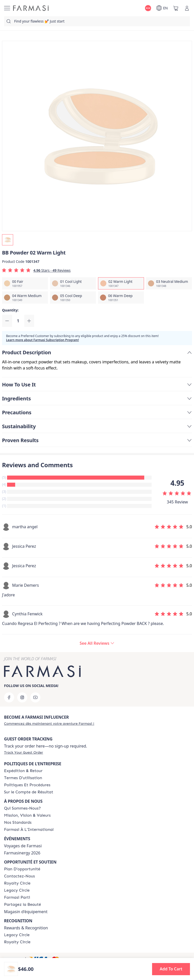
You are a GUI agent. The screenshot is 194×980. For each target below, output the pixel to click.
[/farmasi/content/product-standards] (18, 822)
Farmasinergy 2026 (22, 853)
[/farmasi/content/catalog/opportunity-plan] (22, 869)
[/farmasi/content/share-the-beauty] (22, 905)
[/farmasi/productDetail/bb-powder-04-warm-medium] (25, 298)
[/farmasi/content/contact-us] (19, 876)
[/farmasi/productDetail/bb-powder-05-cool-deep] (73, 298)
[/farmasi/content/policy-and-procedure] (27, 785)
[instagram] (22, 697)
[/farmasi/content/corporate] (29, 830)
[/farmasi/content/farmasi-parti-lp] (17, 897)
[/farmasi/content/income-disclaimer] (29, 792)
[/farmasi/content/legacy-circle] (17, 890)
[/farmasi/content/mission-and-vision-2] (27, 815)
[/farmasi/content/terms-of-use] (23, 778)
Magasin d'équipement (26, 912)
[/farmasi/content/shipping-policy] (23, 771)
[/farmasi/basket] (176, 8)
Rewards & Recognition (26, 928)
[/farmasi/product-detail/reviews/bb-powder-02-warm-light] (97, 643)
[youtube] (35, 697)
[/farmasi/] (31, 8)
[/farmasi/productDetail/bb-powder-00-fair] (25, 283)
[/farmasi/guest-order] (23, 752)
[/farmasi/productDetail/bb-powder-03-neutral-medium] (169, 283)
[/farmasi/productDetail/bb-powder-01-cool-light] (73, 283)
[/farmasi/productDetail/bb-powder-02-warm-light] (121, 283)
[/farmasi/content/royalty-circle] (17, 883)
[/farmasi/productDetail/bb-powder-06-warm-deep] (121, 298)
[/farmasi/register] (49, 723)
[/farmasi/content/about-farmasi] (22, 808)
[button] (171, 969)
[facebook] (9, 697)
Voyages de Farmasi (23, 846)
